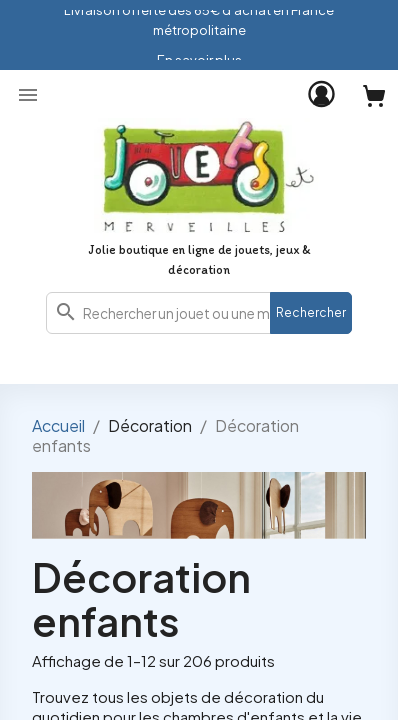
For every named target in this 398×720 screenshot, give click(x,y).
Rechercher (311, 312)
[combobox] (199, 313)
